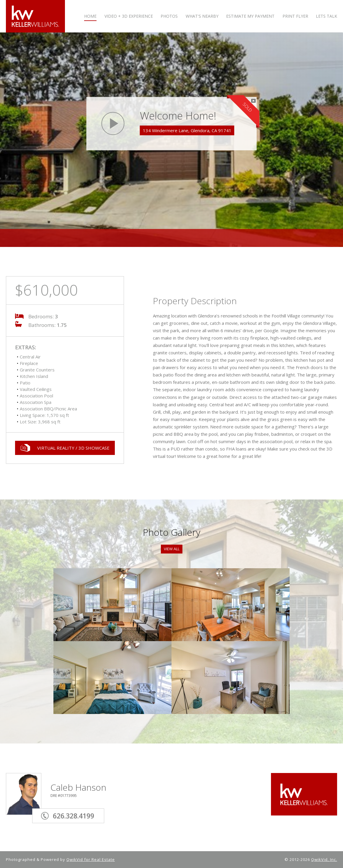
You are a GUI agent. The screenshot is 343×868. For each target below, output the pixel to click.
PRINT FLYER (295, 16)
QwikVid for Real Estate (91, 859)
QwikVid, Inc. (324, 859)
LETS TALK (326, 16)
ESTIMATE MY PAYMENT (250, 16)
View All (172, 549)
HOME (90, 16)
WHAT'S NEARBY (202, 16)
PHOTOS (169, 16)
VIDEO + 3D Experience (129, 16)
